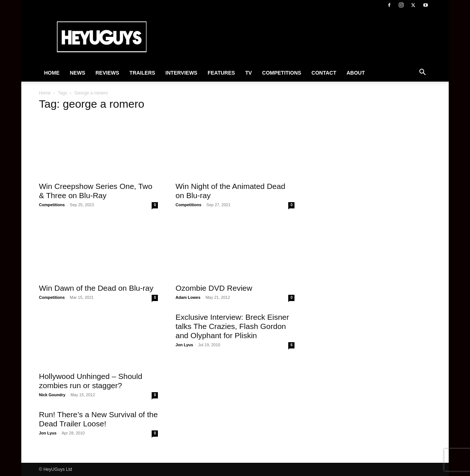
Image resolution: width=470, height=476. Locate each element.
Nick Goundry (52, 395)
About (356, 73)
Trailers (142, 73)
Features (221, 73)
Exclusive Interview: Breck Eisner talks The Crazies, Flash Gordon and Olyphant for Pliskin (232, 326)
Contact (324, 73)
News (77, 73)
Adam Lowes (188, 297)
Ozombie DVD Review (214, 288)
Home (52, 73)
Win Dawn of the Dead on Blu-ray (96, 288)
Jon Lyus (184, 345)
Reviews (107, 73)
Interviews (182, 73)
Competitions (282, 73)
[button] (422, 73)
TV (249, 73)
